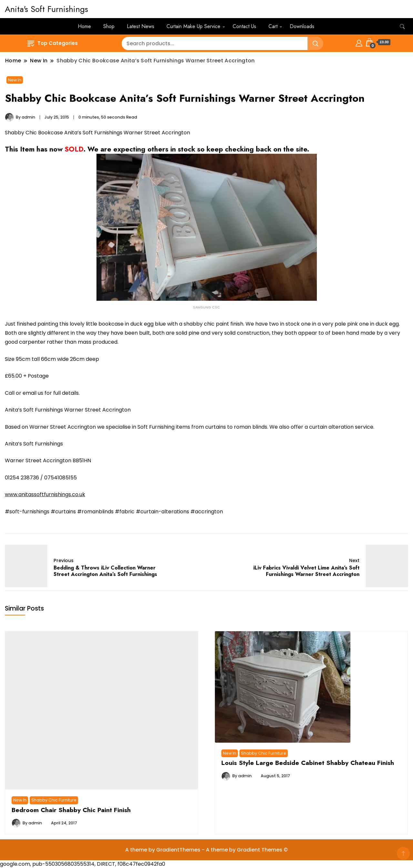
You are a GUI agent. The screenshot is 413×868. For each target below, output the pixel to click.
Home (84, 26)
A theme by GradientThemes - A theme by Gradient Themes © (206, 850)
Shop (109, 26)
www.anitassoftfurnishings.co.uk (45, 494)
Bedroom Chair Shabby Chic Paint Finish (71, 810)
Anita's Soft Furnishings (46, 9)
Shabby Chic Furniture (54, 800)
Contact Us (244, 26)
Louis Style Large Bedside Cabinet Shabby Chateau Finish (308, 763)
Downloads (302, 26)
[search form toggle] (402, 27)
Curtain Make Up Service (193, 26)
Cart (273, 26)
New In (15, 80)
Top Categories (53, 43)
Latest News (141, 26)
